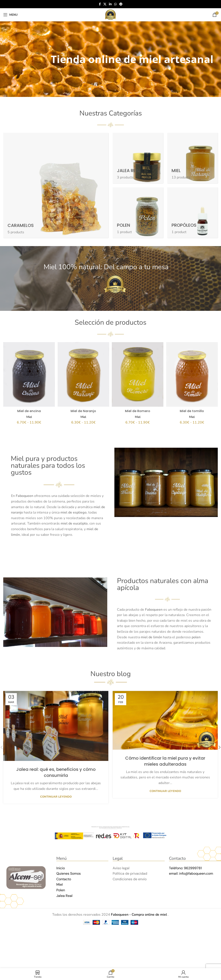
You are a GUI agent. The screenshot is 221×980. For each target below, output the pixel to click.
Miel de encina (28, 409)
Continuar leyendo (56, 795)
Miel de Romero (138, 409)
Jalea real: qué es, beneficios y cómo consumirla (56, 771)
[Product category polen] (138, 213)
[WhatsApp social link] (115, 4)
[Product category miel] (193, 158)
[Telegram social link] (121, 4)
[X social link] (105, 4)
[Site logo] (110, 14)
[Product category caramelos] (56, 185)
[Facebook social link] (100, 4)
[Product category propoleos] (193, 213)
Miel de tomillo (193, 409)
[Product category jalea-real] (138, 158)
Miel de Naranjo (83, 409)
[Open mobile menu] (10, 15)
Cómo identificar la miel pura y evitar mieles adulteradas (165, 760)
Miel (28, 415)
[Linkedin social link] (110, 4)
